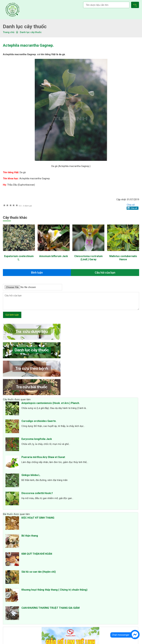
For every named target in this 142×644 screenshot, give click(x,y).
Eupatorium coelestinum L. (19, 258)
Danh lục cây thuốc (31, 32)
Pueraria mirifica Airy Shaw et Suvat (43, 457)
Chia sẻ (131, 205)
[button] (136, 5)
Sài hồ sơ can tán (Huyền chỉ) (39, 572)
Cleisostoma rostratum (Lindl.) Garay (88, 258)
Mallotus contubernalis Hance (123, 258)
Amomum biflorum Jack (54, 256)
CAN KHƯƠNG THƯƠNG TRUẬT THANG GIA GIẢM (51, 608)
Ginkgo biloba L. (31, 475)
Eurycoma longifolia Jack (37, 439)
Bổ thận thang (30, 536)
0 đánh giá (25, 206)
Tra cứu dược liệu (12, 10)
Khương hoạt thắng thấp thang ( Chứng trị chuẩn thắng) (54, 590)
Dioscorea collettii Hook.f (37, 493)
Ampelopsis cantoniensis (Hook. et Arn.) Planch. (51, 403)
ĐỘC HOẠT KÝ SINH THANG (38, 518)
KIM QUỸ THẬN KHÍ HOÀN (37, 554)
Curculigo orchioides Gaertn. (39, 421)
